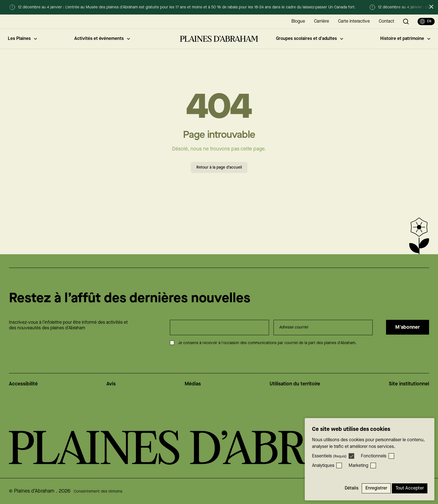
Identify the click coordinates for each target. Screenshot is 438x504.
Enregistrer (376, 488)
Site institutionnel (409, 384)
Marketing (358, 466)
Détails (352, 488)
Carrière (322, 21)
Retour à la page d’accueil (219, 167)
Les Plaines (22, 39)
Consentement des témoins (98, 491)
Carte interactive (354, 21)
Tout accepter (410, 488)
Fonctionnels (374, 456)
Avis (111, 384)
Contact (386, 21)
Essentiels (329, 456)
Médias (193, 384)
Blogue (298, 21)
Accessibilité (23, 384)
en (426, 21)
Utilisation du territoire (295, 384)
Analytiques (323, 466)
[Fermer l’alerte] (431, 7)
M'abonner (408, 327)
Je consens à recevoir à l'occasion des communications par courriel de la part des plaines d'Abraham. (267, 343)
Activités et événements (102, 39)
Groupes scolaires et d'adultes (310, 39)
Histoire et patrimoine (405, 39)
